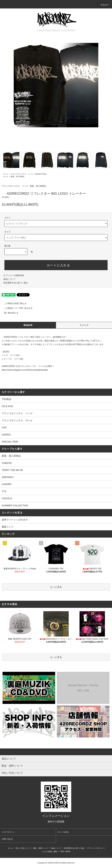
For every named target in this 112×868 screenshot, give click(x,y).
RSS (62, 852)
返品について (9, 279)
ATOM (68, 852)
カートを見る (63, 832)
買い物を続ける (9, 313)
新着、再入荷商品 (18, 177)
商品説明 (28, 325)
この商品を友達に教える (13, 303)
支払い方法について (23, 848)
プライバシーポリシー (95, 848)
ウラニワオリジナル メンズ (22, 174)
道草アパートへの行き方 (15, 520)
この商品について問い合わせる (16, 308)
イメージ (84, 325)
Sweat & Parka (41, 174)
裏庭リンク (8, 527)
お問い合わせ (7, 839)
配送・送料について (41, 848)
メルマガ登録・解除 (49, 852)
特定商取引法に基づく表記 (16, 283)
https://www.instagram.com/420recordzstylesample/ (25, 370)
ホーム (6, 174)
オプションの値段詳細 (14, 275)
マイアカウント (8, 832)
